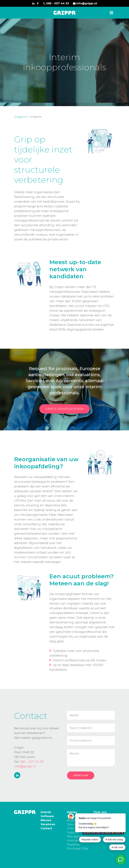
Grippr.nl (21, 117)
